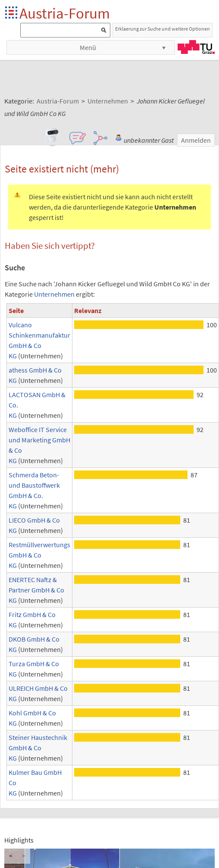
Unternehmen (54, 294)
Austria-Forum (65, 13)
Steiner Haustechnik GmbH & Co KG (38, 748)
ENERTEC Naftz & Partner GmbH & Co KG (36, 590)
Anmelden (196, 140)
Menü (88, 47)
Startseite (12, 13)
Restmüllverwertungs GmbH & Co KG (39, 555)
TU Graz (196, 47)
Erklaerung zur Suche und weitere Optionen (163, 29)
